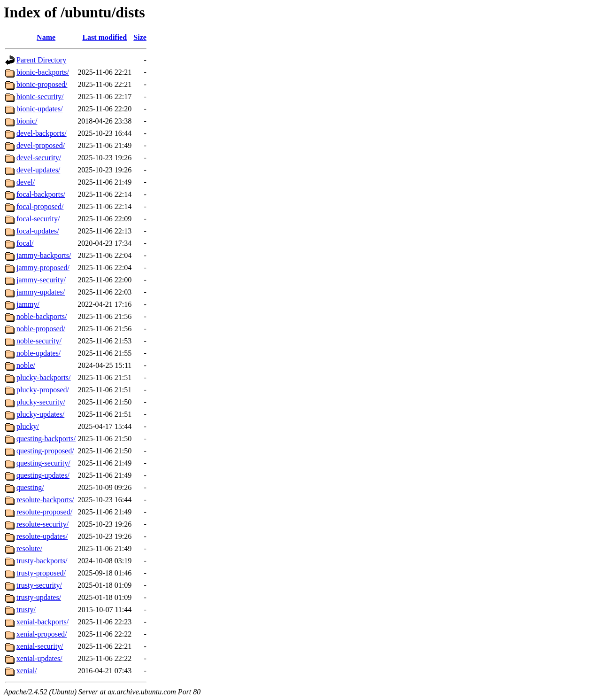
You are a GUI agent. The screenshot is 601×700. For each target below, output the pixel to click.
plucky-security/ (41, 402)
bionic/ (27, 121)
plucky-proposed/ (43, 390)
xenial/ (27, 671)
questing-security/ (43, 463)
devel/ (26, 182)
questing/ (30, 487)
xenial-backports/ (42, 622)
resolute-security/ (42, 524)
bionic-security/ (40, 97)
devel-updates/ (38, 170)
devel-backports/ (42, 133)
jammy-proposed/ (43, 268)
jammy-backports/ (44, 255)
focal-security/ (38, 219)
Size (140, 37)
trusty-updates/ (39, 597)
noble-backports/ (42, 316)
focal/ (25, 243)
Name (46, 37)
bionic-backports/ (43, 72)
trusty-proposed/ (41, 573)
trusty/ (26, 610)
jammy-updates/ (41, 292)
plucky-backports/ (44, 377)
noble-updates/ (39, 353)
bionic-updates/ (40, 109)
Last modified (104, 37)
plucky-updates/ (40, 414)
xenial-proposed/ (42, 634)
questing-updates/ (43, 475)
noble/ (26, 365)
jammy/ (28, 304)
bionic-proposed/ (42, 84)
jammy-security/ (41, 280)
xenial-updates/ (39, 658)
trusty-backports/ (42, 561)
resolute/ (29, 548)
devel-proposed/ (41, 145)
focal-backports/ (41, 194)
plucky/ (28, 426)
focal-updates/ (38, 231)
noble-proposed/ (41, 329)
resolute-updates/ (42, 536)
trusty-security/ (39, 585)
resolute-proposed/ (44, 512)
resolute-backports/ (45, 500)
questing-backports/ (46, 439)
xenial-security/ (40, 646)
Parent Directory (41, 60)
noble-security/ (39, 341)
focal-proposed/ (40, 206)
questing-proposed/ (45, 451)
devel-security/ (39, 158)
